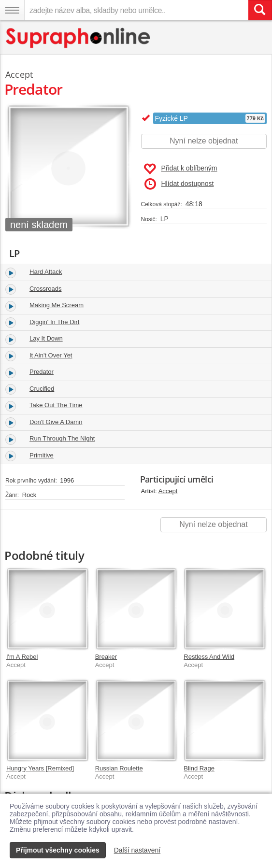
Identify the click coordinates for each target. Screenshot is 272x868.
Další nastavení (137, 850)
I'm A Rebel (22, 657)
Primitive (42, 455)
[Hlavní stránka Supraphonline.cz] (79, 38)
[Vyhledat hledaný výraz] (260, 10)
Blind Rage (199, 768)
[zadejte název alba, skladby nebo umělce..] (136, 10)
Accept (168, 491)
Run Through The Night (62, 438)
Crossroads (45, 289)
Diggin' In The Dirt (54, 322)
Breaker (106, 657)
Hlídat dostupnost (179, 184)
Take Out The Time (56, 405)
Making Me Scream (57, 305)
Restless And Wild (209, 657)
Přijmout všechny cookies (58, 850)
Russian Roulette (119, 768)
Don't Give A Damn (56, 422)
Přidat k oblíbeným (180, 169)
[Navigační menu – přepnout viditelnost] (12, 10)
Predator (42, 372)
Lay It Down (46, 338)
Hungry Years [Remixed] (40, 768)
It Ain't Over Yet (51, 355)
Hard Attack (46, 272)
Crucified (42, 389)
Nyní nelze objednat (204, 141)
